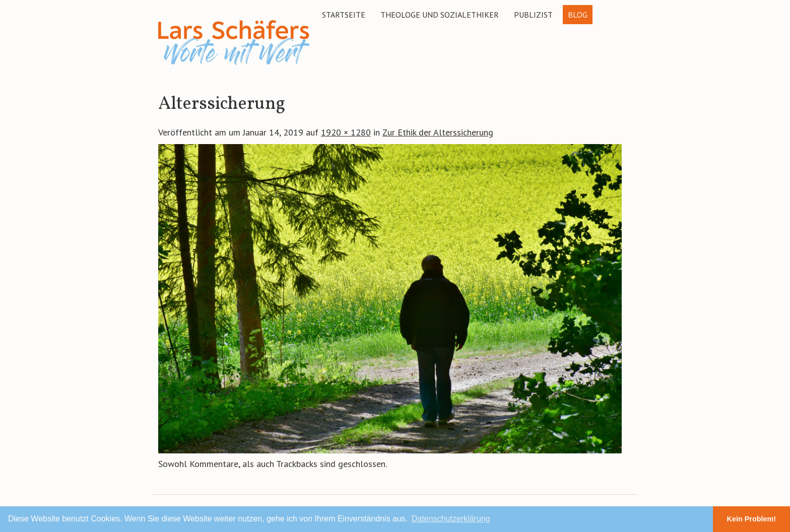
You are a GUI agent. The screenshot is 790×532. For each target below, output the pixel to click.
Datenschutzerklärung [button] (451, 519)
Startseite (344, 15)
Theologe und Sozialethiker (440, 15)
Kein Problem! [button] (752, 519)
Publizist (533, 15)
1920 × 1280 (346, 132)
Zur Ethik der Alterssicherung (438, 132)
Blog (578, 15)
